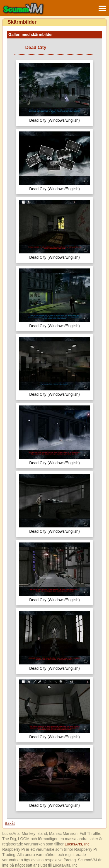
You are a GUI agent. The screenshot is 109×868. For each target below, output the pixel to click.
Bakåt (10, 823)
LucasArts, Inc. (78, 844)
